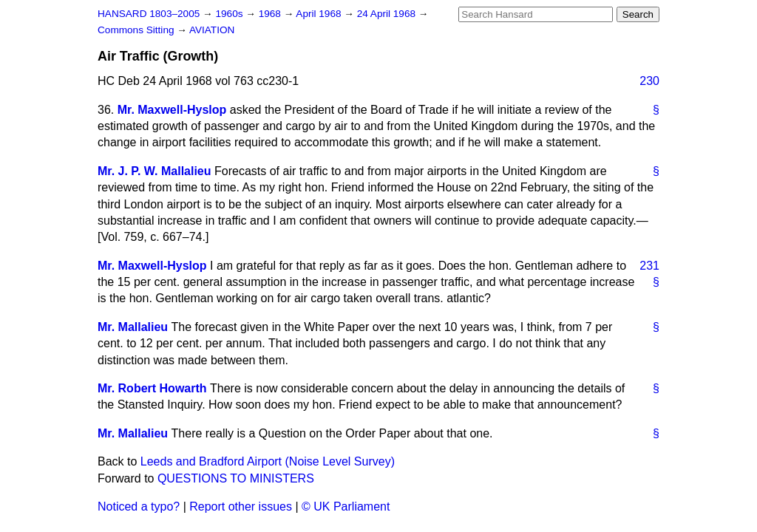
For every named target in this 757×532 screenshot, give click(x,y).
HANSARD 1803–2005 (149, 14)
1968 (271, 14)
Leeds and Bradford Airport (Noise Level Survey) (268, 461)
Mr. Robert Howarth (152, 388)
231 (649, 266)
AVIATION (212, 30)
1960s (230, 14)
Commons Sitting (137, 30)
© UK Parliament (346, 507)
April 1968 (320, 14)
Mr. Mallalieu (133, 327)
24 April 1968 (388, 14)
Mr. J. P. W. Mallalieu (155, 171)
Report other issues (241, 507)
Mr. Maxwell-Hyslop (172, 110)
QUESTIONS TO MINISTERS (236, 478)
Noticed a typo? (139, 507)
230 (649, 81)
